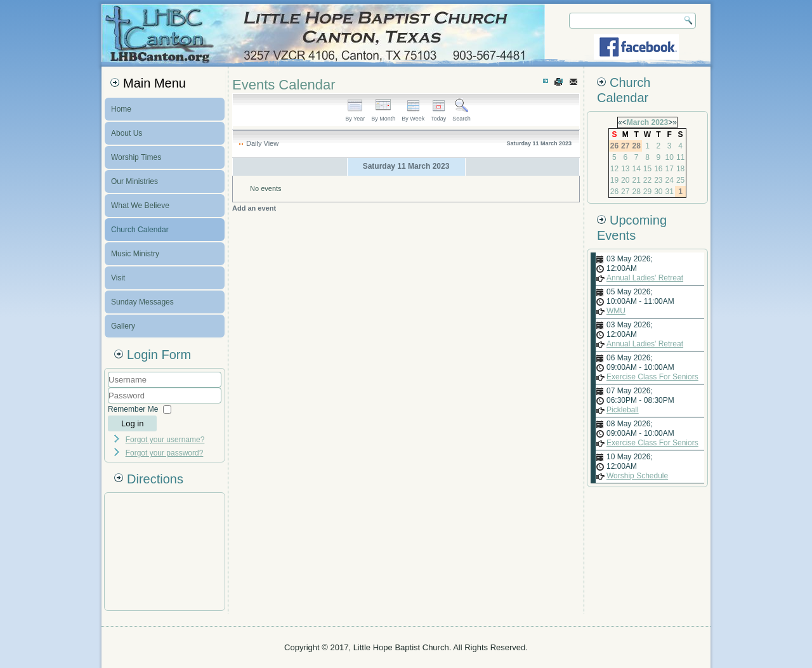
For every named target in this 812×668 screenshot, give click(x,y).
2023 (659, 122)
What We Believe (140, 206)
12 (614, 169)
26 (614, 192)
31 (670, 192)
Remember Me (133, 409)
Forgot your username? (165, 440)
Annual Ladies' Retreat (645, 278)
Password (108, 404)
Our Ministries (134, 181)
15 (647, 169)
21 (636, 180)
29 (647, 192)
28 (636, 192)
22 (647, 180)
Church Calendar (140, 230)
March (638, 122)
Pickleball (623, 410)
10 (670, 157)
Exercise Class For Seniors (652, 377)
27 (625, 192)
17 (670, 169)
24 (670, 180)
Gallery (123, 326)
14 (636, 169)
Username (108, 388)
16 (658, 169)
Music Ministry (135, 254)
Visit (118, 278)
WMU (616, 311)
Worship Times (136, 157)
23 (658, 180)
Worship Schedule (637, 476)
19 (614, 180)
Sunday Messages (142, 302)
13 (625, 169)
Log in (132, 423)
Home (121, 109)
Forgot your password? (165, 453)
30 (658, 192)
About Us (127, 133)
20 (625, 180)
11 (680, 157)
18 (680, 169)
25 (680, 180)
